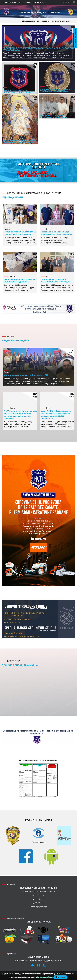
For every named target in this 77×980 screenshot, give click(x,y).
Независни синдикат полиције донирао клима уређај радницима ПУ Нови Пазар (57, 234)
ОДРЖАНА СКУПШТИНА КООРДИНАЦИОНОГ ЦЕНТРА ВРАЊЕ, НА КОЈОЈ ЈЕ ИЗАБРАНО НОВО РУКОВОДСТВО (56, 118)
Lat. (63, 2)
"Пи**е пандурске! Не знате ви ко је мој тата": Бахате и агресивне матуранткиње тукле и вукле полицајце (20, 414)
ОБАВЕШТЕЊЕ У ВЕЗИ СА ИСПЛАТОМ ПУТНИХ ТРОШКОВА (18, 91)
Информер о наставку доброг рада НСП (26, 375)
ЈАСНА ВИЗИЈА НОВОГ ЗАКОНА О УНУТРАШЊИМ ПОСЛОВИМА (56, 90)
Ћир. (68, 2)
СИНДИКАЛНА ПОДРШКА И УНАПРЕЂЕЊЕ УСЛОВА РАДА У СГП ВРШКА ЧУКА (56, 282)
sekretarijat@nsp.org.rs (39, 907)
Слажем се (60, 977)
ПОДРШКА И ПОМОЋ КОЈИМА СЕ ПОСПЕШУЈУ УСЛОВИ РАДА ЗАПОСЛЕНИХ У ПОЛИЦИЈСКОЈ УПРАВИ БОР (21, 235)
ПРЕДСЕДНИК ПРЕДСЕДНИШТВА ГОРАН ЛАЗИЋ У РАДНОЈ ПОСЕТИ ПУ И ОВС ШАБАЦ (38, 49)
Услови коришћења (45, 977)
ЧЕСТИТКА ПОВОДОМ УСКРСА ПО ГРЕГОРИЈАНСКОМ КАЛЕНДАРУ (19, 141)
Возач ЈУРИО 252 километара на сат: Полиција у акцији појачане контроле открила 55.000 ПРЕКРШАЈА (56, 414)
